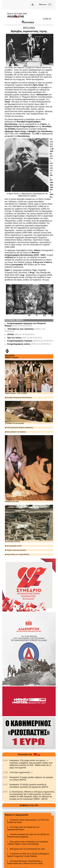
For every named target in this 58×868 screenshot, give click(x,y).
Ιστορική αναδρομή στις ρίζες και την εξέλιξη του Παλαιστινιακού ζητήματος (28, 836)
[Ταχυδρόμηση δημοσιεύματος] (44, 315)
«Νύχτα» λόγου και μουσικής (15, 550)
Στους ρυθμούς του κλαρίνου (15, 432)
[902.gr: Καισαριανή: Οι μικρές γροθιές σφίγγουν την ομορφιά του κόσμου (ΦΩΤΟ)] (5, 777)
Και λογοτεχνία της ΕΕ (13, 546)
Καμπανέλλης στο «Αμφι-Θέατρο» (17, 554)
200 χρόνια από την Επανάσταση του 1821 (27, 849)
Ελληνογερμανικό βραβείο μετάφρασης (19, 428)
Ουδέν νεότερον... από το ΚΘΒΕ (29, 377)
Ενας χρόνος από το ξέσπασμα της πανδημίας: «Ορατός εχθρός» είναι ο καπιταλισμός (28, 843)
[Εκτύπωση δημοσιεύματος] (51, 315)
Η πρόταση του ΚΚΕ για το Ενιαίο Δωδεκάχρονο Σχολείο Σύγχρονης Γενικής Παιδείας (28, 855)
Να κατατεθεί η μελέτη (29, 524)
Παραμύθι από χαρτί (29, 469)
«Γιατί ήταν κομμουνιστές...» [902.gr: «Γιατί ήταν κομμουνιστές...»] (21, 772)
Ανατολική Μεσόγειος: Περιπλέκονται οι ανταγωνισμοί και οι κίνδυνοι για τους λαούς (25, 862)
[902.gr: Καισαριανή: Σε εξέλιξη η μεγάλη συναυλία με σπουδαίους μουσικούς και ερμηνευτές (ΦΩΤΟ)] (5, 785)
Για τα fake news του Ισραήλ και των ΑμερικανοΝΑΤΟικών (23, 828)
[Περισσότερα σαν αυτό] (37, 315)
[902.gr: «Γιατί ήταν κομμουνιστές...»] (5, 772)
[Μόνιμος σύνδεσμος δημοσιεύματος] (30, 315)
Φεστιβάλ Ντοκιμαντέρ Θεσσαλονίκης (18, 398)
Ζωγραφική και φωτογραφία (29, 412)
